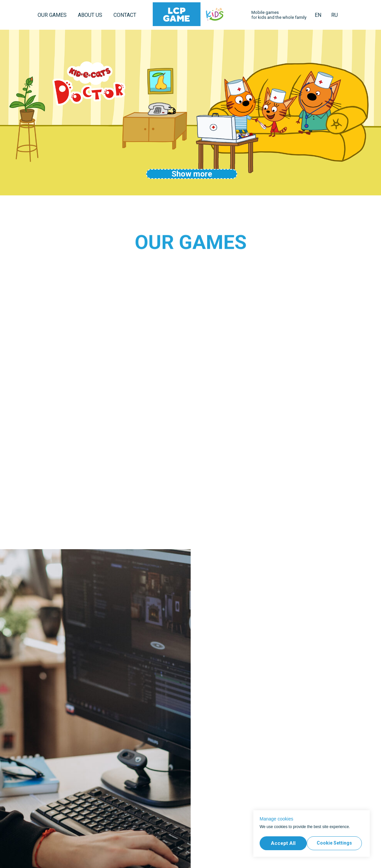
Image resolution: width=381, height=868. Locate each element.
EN (318, 15)
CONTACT (125, 15)
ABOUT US (90, 15)
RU (334, 15)
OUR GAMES (52, 15)
